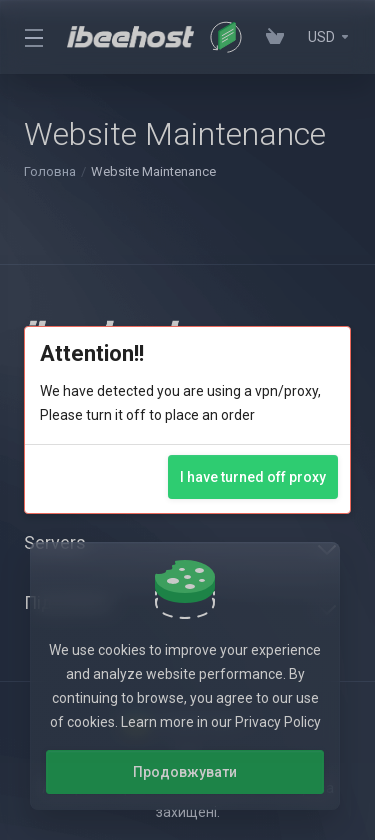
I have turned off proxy (253, 477)
